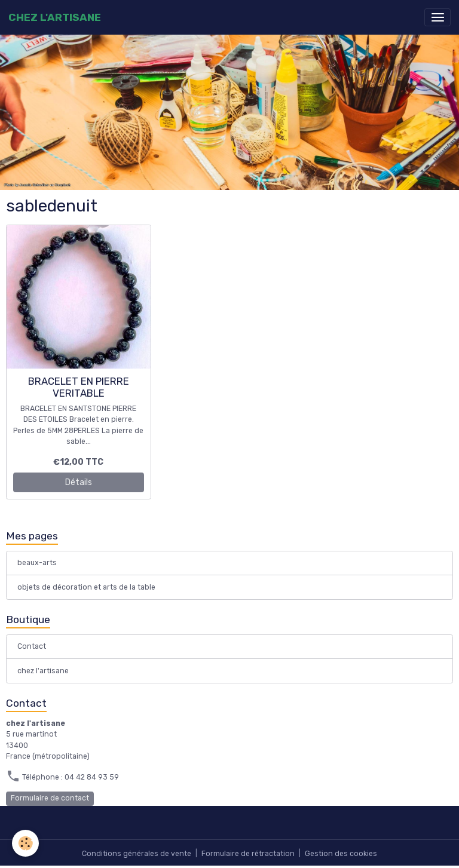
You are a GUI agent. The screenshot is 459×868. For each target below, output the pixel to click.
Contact (32, 646)
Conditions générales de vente (137, 854)
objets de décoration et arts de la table (86, 587)
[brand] (55, 17)
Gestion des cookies (341, 854)
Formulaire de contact (50, 798)
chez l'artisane (43, 671)
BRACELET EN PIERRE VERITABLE (79, 387)
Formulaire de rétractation (248, 854)
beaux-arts (37, 563)
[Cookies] (25, 843)
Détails (79, 482)
